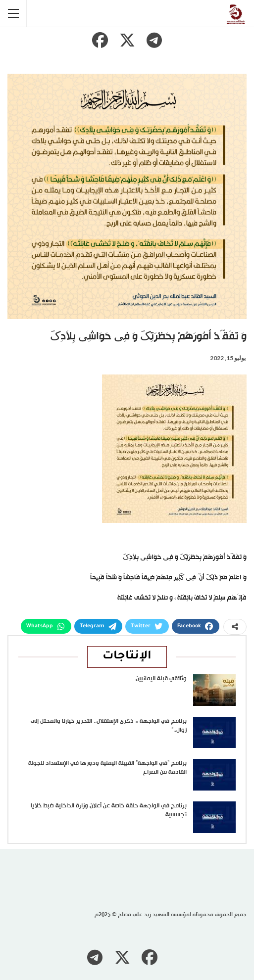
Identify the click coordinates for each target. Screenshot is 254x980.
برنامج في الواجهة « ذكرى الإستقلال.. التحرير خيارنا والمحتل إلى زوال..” (109, 726)
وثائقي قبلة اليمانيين (161, 679)
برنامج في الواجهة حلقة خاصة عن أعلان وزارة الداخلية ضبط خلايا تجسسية (109, 810)
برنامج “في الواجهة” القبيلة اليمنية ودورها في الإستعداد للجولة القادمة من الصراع (107, 768)
